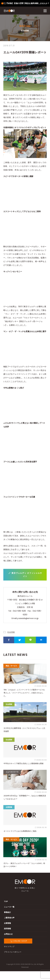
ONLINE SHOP (19, 941)
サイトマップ (9, 947)
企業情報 (7, 923)
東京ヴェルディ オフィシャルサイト (25, 575)
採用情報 (7, 929)
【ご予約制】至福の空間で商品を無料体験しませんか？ (26, 3)
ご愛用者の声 (9, 918)
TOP (6, 901)
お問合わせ (8, 934)
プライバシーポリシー (13, 952)
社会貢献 (11, 632)
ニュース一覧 (9, 907)
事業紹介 (7, 912)
